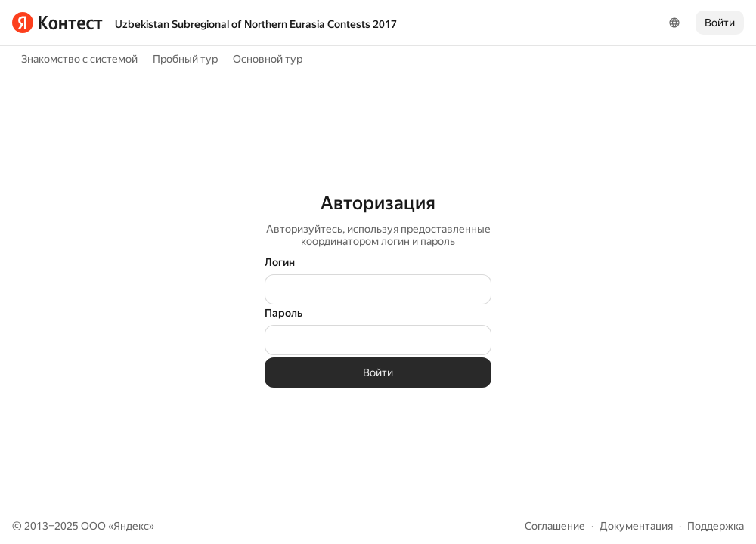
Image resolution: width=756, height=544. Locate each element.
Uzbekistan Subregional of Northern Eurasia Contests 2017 (256, 24)
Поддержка (716, 526)
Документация (636, 526)
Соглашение (555, 526)
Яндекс (131, 526)
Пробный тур (185, 59)
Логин (280, 262)
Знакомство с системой (79, 59)
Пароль (283, 313)
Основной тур (268, 59)
